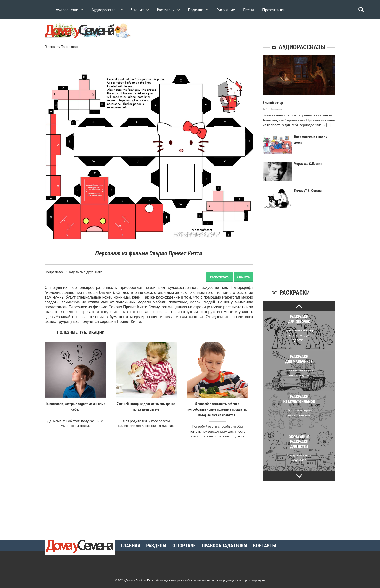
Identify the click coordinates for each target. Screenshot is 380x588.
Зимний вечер (273, 103)
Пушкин (276, 109)
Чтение (137, 10)
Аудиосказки (67, 10)
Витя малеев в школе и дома (315, 137)
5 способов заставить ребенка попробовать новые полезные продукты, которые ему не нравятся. (217, 409)
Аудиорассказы (105, 10)
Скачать (243, 277)
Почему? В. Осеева (308, 191)
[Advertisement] (149, 62)
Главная (51, 46)
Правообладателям (224, 545)
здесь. (50, 317)
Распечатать (220, 277)
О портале (184, 545)
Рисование (226, 10)
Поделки (196, 10)
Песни (249, 10)
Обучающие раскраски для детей (299, 441)
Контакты (265, 545)
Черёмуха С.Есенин (308, 163)
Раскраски (166, 10)
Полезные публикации (81, 332)
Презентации (274, 10)
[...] (328, 125)
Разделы (156, 545)
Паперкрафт (70, 46)
